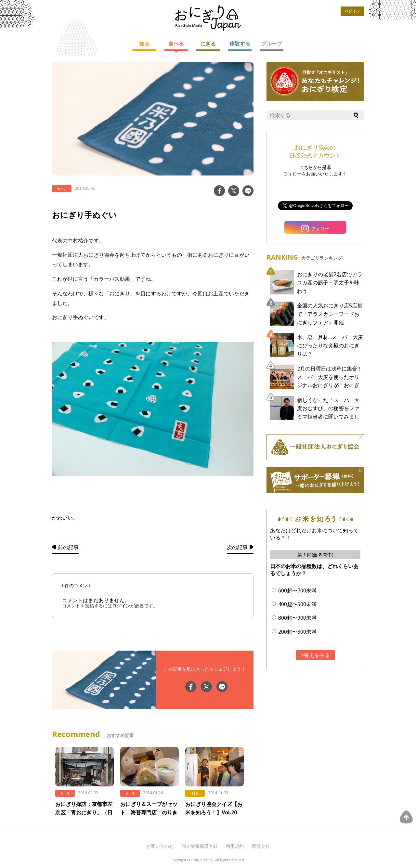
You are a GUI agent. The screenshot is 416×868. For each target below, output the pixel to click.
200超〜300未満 (297, 632)
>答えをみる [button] (315, 655)
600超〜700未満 (297, 590)
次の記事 (237, 547)
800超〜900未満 (297, 618)
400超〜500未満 (297, 604)
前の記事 (68, 547)
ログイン (352, 11)
